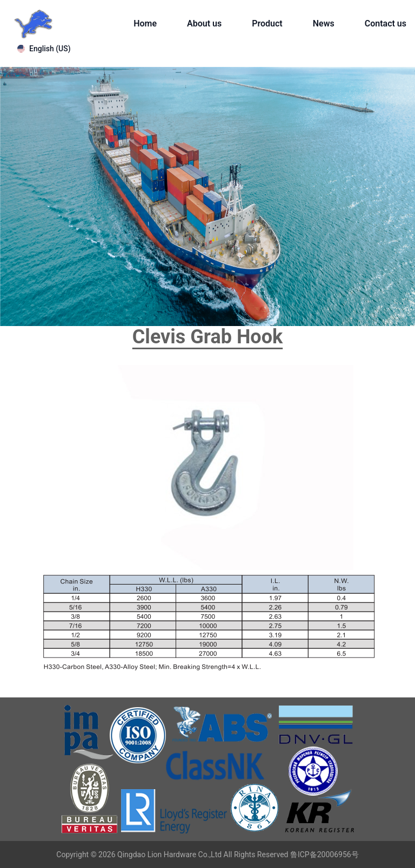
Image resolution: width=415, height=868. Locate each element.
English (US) (44, 49)
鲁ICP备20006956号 (324, 855)
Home (145, 23)
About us (204, 23)
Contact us (386, 23)
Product (267, 23)
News (324, 23)
